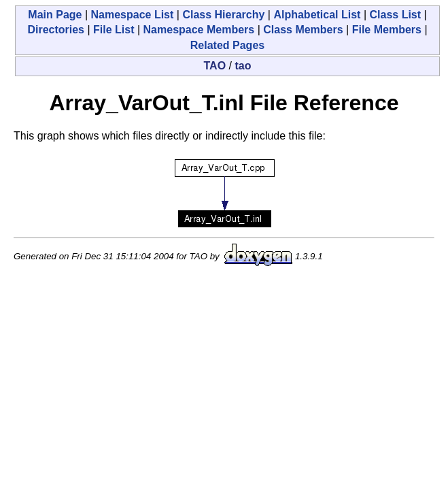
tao (243, 66)
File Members (387, 30)
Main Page (55, 15)
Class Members (303, 30)
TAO (215, 66)
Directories (56, 30)
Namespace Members (199, 30)
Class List (395, 15)
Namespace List (133, 15)
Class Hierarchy (223, 15)
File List (114, 30)
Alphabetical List (317, 15)
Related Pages (227, 45)
